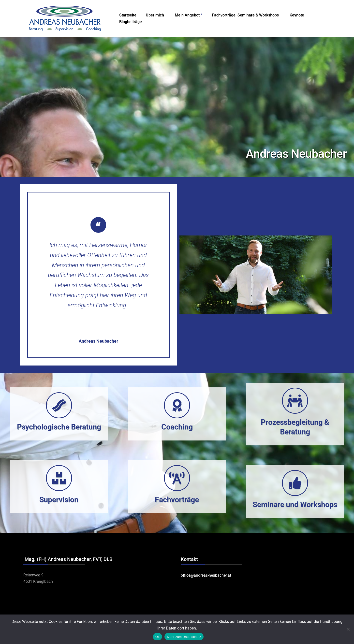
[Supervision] (59, 478)
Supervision (59, 500)
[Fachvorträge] (177, 478)
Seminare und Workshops (295, 505)
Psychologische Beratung (59, 427)
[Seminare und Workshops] (295, 483)
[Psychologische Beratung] (59, 405)
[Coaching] (177, 405)
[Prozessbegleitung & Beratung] (295, 401)
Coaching (177, 427)
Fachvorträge (177, 500)
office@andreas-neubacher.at (206, 575)
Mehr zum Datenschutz (184, 637)
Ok (157, 637)
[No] (348, 629)
